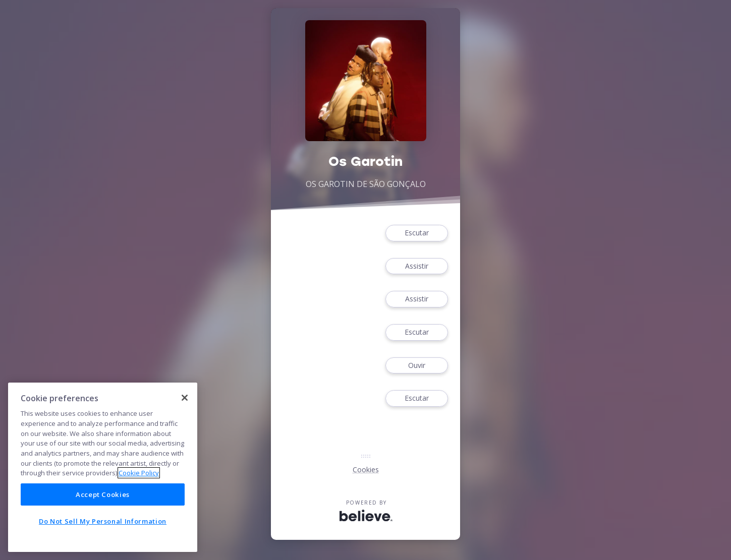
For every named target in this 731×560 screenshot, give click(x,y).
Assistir (417, 266)
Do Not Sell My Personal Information (103, 521)
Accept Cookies (103, 494)
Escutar (417, 233)
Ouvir (417, 366)
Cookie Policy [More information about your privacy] (139, 473)
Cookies (366, 470)
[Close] (185, 398)
